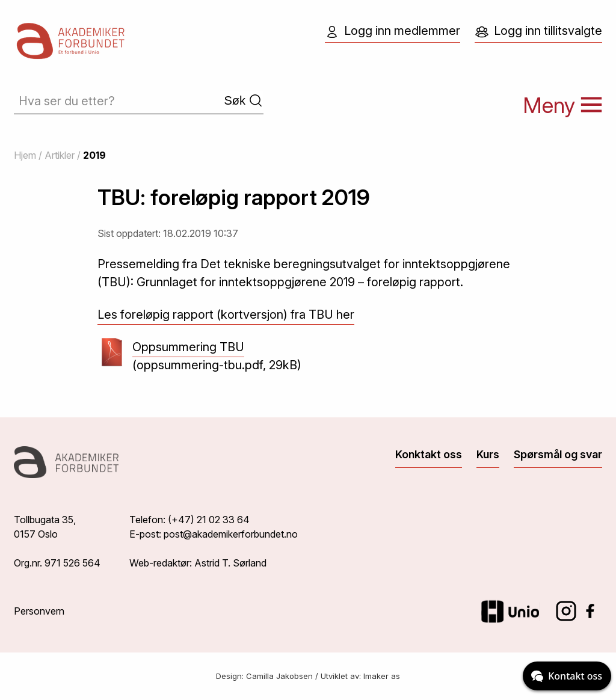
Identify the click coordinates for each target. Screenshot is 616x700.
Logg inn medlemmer (393, 31)
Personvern (39, 611)
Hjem (25, 155)
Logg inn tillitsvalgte (538, 31)
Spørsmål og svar (558, 454)
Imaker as (382, 676)
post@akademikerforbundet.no (231, 534)
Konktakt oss (429, 454)
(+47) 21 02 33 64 (209, 520)
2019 (94, 155)
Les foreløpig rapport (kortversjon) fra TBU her (226, 315)
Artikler (60, 155)
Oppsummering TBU (188, 348)
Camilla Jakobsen (279, 676)
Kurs (488, 454)
